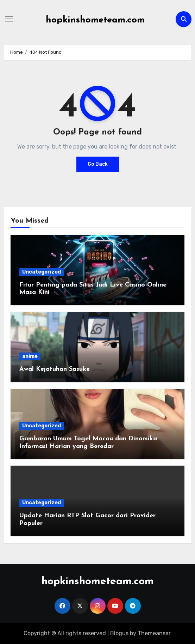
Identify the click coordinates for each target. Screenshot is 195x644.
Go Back (98, 164)
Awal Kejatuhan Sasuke (55, 369)
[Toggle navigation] (9, 19)
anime (30, 356)
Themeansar (154, 633)
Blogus (119, 633)
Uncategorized (42, 272)
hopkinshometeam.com (95, 20)
